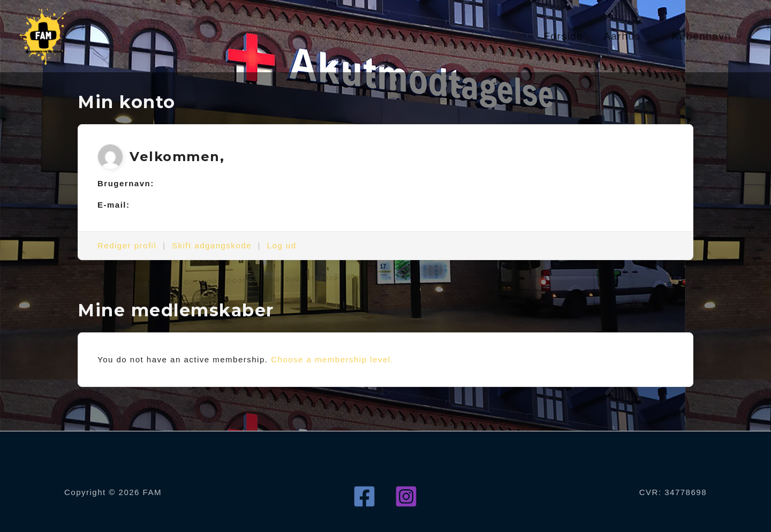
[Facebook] (364, 496)
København (702, 36)
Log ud (282, 245)
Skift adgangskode (212, 245)
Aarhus (622, 36)
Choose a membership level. (332, 359)
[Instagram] (406, 496)
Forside (563, 36)
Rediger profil (127, 245)
